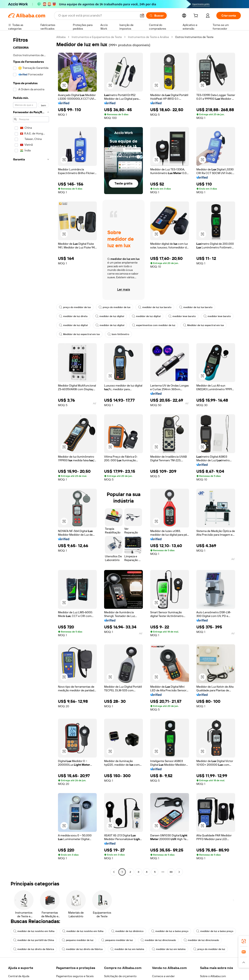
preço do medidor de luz (209, 949)
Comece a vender (163, 976)
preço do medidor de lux (75, 307)
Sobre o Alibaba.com (213, 976)
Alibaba (61, 37)
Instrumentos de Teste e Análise (148, 37)
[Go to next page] (179, 872)
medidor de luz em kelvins (127, 949)
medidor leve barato (182, 316)
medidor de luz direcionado (158, 940)
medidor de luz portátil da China (34, 940)
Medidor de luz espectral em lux (203, 325)
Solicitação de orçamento (120, 976)
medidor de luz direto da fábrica (34, 949)
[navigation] (31, 455)
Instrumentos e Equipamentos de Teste (97, 37)
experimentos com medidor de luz (154, 325)
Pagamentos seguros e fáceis (75, 976)
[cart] (197, 16)
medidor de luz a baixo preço (170, 931)
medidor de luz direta (73, 316)
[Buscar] (156, 16)
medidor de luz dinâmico (127, 931)
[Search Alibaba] (97, 16)
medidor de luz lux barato (155, 307)
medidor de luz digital (110, 316)
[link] (244, 941)
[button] (142, 16)
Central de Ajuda (19, 976)
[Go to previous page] (114, 872)
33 (171, 872)
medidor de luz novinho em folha (34, 931)
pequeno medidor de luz (78, 940)
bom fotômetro (118, 334)
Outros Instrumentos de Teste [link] (194, 37)
